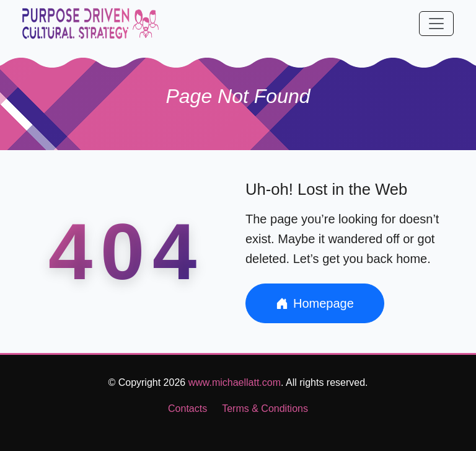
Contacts (187, 409)
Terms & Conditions (265, 409)
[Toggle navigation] (436, 24)
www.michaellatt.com (235, 382)
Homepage (315, 303)
